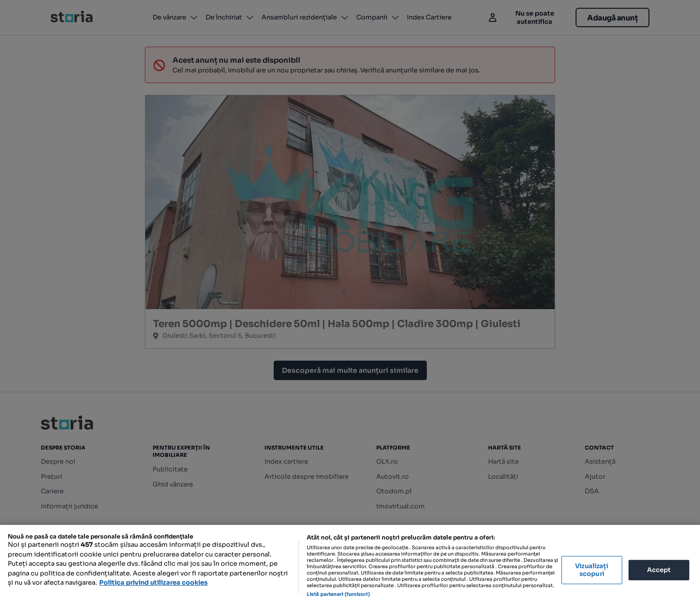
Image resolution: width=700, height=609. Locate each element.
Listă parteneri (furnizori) (338, 594)
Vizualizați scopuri (592, 570)
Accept (659, 570)
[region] (350, 567)
